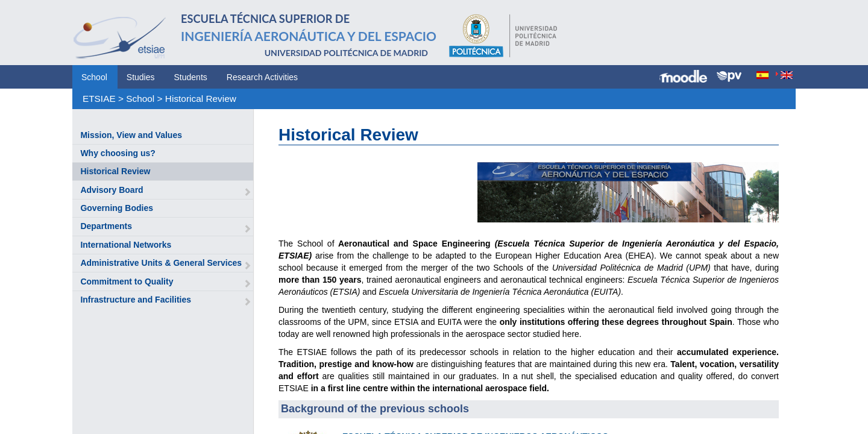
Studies (141, 77)
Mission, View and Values (131, 135)
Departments (106, 226)
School (94, 77)
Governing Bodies (117, 208)
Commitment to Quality (127, 281)
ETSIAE (99, 99)
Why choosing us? (118, 153)
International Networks (126, 245)
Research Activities (262, 77)
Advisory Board (112, 190)
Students (191, 77)
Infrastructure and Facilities (136, 300)
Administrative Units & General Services (161, 263)
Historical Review (201, 99)
